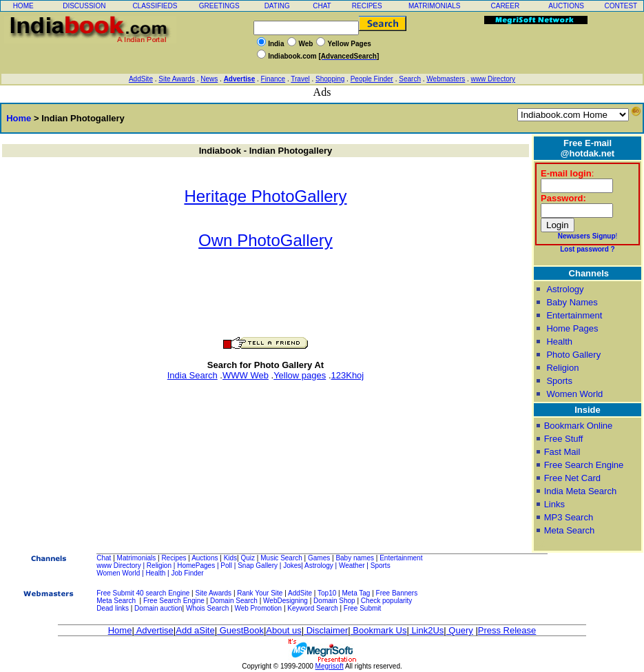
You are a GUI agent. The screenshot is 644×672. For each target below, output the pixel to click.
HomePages (196, 566)
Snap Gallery (258, 566)
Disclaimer (326, 630)
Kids (230, 558)
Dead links (113, 608)
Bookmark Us (379, 630)
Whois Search (208, 608)
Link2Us (427, 630)
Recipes (174, 558)
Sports (559, 381)
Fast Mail (562, 452)
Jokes (292, 566)
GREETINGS (219, 6)
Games (319, 558)
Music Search (281, 558)
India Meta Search (581, 491)
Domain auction (158, 608)
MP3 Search (569, 517)
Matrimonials (137, 558)
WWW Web (246, 375)
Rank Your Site (260, 593)
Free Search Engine (584, 465)
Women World (574, 394)
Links (554, 504)
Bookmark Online (579, 426)
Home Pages (572, 328)
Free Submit (362, 608)
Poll (226, 566)
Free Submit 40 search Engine (143, 593)
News (209, 79)
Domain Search (234, 601)
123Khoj (348, 375)
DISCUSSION (84, 6)
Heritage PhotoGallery (265, 196)
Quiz (248, 558)
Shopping (330, 79)
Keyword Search (312, 608)
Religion (562, 368)
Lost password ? (587, 249)
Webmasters (446, 79)
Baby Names (572, 302)
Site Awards (177, 79)
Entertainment (574, 315)
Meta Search (570, 530)
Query (460, 630)
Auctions (205, 558)
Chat (104, 558)
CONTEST (621, 6)
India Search (193, 375)
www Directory (493, 79)
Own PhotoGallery (266, 240)
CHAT (322, 6)
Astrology (565, 289)
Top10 (327, 593)
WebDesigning (285, 601)
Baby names (355, 558)
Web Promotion (258, 608)
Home (16, 118)
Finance (273, 79)
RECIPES (367, 6)
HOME (23, 6)
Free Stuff (564, 439)
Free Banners (397, 593)
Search (410, 79)
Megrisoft (330, 666)
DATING (277, 6)
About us (283, 630)
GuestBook (240, 630)
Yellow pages (300, 375)
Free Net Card (572, 478)
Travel (300, 79)
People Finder (372, 79)
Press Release (507, 630)
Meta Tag (356, 593)
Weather (352, 566)
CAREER (505, 6)
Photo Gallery (573, 355)
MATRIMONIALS (434, 6)
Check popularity (386, 601)
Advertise (240, 79)
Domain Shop (334, 601)
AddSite (141, 79)
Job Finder (187, 573)
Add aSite (195, 630)
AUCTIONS (566, 6)
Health (559, 342)
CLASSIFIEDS (155, 6)
